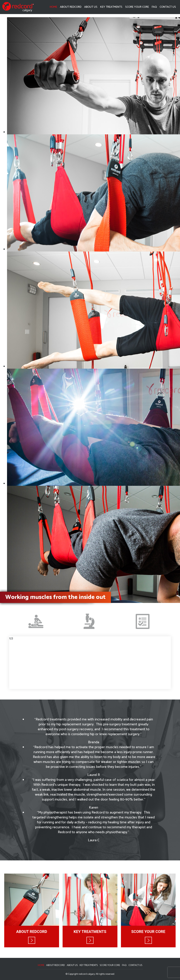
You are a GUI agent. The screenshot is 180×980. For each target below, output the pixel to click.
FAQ (154, 7)
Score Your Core (137, 7)
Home (53, 7)
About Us (91, 7)
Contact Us (168, 7)
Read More (32, 940)
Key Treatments (111, 7)
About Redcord (71, 7)
